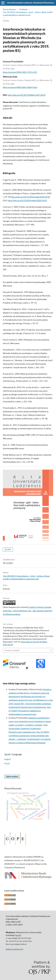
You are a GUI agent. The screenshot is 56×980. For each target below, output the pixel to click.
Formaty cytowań (12, 650)
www (18, 935)
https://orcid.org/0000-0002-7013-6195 (20, 72)
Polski (7, 764)
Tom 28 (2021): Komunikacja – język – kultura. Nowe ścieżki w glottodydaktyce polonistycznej (28, 14)
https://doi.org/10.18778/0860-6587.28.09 (26, 95)
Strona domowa (9, 9)
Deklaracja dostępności (15, 949)
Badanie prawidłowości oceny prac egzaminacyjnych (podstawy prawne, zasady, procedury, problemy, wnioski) (30, 721)
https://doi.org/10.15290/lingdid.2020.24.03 (30, 197)
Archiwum (23, 9)
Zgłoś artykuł (12, 776)
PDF (9, 549)
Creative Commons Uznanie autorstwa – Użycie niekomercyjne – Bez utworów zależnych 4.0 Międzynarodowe (28, 611)
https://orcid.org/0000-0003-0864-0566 (20, 87)
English (8, 759)
